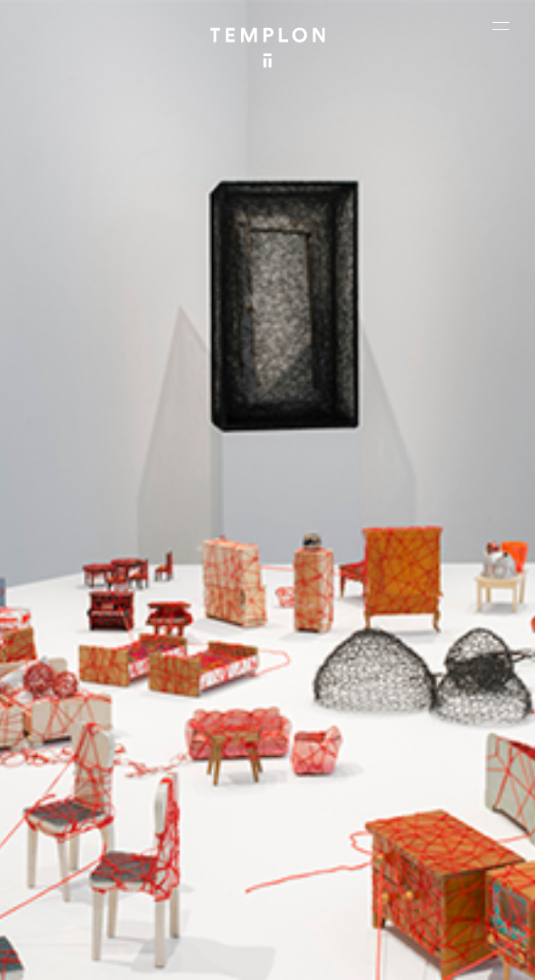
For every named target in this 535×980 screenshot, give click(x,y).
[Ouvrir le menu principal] (501, 26)
